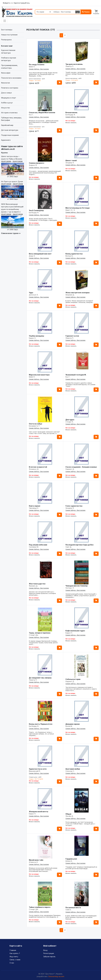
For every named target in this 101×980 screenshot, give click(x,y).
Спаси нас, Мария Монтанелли (42, 112)
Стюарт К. (70, 422)
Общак (68, 814)
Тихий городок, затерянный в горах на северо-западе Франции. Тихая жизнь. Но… (80, 74)
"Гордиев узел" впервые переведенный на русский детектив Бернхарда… (81, 868)
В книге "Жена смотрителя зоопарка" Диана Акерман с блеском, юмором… (80, 302)
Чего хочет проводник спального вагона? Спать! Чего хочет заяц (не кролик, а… (44, 433)
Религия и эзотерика (10, 88)
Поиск (86, 12)
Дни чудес (70, 420)
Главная (13, 950)
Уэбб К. (68, 910)
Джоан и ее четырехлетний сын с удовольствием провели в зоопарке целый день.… (42, 593)
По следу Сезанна (37, 64)
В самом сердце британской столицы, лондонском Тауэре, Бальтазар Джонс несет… (43, 643)
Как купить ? (15, 953)
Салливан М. (34, 547)
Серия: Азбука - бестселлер (39, 69)
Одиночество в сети (38, 769)
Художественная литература (8, 52)
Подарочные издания (10, 135)
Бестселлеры (7, 30)
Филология (5, 83)
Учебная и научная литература (9, 59)
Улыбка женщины (36, 336)
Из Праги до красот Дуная (13, 190)
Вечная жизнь (71, 112)
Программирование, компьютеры (9, 67)
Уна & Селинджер (36, 210)
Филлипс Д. (33, 586)
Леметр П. (70, 66)
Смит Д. (69, 547)
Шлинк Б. (69, 861)
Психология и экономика (11, 78)
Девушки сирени (73, 724)
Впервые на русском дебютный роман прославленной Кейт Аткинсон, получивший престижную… (43, 870)
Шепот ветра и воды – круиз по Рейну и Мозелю (13, 167)
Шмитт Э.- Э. (70, 210)
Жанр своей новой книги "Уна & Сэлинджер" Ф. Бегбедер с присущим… (43, 219)
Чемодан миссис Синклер (77, 586)
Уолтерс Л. (70, 588)
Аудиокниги (6, 140)
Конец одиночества (74, 254)
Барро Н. (32, 338)
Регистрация (49, 953)
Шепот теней (71, 160)
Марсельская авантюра (39, 375)
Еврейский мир (7, 125)
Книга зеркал (35, 506)
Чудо (31, 293)
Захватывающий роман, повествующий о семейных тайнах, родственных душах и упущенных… (81, 596)
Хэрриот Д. (70, 469)
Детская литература (10, 130)
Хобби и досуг (7, 103)
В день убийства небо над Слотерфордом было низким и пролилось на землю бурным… (81, 917)
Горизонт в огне (72, 336)
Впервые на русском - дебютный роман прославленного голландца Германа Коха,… (44, 122)
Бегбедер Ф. (70, 115)
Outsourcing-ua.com (56, 976)
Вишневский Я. (35, 771)
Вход (45, 950)
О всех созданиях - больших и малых (81, 467)
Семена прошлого (37, 163)
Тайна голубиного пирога (40, 907)
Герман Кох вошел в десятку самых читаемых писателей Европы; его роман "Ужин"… (80, 384)
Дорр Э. (32, 256)
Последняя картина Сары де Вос (80, 545)
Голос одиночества (74, 506)
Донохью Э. (34, 295)
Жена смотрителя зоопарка (77, 293)
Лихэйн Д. (69, 816)
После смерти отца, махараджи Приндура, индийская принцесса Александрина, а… (45, 916)
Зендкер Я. (70, 163)
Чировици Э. (34, 508)
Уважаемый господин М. (76, 375)
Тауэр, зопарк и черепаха (40, 633)
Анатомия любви (73, 769)
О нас (12, 963)
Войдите (7, 3)
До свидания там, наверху (40, 678)
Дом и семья (6, 93)
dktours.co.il (8, 149)
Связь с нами (15, 960)
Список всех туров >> (11, 233)
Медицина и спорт (9, 98)
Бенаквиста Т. (35, 426)
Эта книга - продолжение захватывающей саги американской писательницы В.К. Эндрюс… (45, 173)
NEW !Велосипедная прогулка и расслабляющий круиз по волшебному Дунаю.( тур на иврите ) (13, 217)
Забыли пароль (49, 957)
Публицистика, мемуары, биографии (11, 119)
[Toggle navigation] (5, 21)
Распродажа (6, 40)
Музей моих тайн (36, 860)
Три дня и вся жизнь (74, 64)
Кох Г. (31, 115)
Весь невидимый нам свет (40, 254)
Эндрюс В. (33, 165)
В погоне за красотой (38, 467)
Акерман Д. (70, 295)
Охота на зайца (35, 424)
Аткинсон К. (34, 862)
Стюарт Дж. (34, 635)
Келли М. (69, 726)
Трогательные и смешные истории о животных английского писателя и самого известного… (81, 689)
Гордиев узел (71, 859)
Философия (6, 73)
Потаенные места (73, 908)
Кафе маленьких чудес (75, 631)
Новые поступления (9, 35)
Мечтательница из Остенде (78, 208)
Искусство (6, 108)
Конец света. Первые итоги (41, 724)
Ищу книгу (14, 957)
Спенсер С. (70, 771)
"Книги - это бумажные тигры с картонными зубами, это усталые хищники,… (41, 734)
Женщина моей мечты (39, 812)
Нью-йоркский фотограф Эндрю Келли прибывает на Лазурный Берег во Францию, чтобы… (43, 74)
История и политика (9, 113)
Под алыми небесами (38, 545)
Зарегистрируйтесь (22, 3)
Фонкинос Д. (34, 469)
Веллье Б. (69, 256)
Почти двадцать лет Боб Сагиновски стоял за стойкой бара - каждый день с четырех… (80, 824)
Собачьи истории (73, 679)
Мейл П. (32, 67)
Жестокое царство (37, 584)
